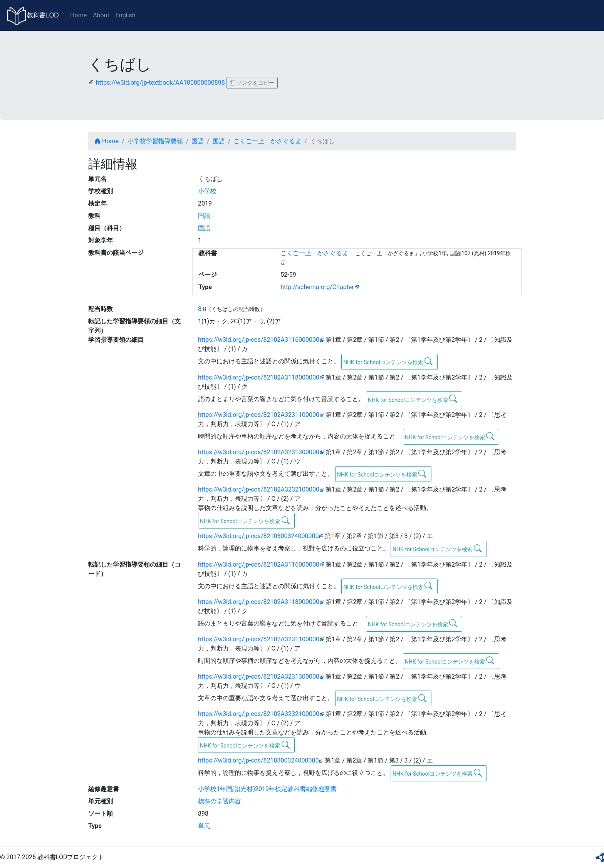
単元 (204, 826)
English (126, 15)
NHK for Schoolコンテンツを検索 (388, 361)
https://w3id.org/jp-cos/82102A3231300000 (259, 452)
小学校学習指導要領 (155, 141)
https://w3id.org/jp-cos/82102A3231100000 (259, 415)
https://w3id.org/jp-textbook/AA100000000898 (160, 83)
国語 (198, 141)
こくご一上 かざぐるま (267, 141)
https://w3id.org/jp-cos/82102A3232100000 (259, 489)
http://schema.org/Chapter (317, 287)
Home (78, 15)
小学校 (207, 191)
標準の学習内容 (220, 801)
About (101, 15)
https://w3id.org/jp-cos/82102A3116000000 (259, 340)
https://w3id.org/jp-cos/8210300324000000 (258, 536)
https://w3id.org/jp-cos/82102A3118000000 (259, 377)
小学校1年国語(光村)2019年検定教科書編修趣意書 (267, 789)
